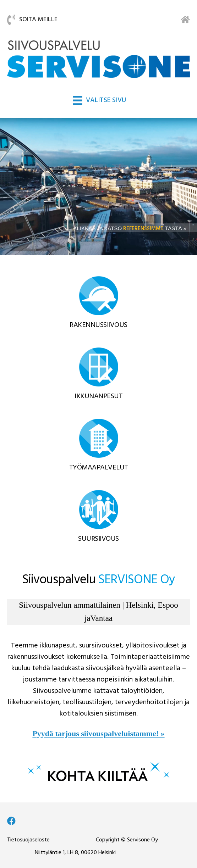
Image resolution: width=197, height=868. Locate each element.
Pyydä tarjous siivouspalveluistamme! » (98, 733)
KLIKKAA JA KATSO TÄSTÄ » (130, 228)
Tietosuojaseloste (28, 840)
